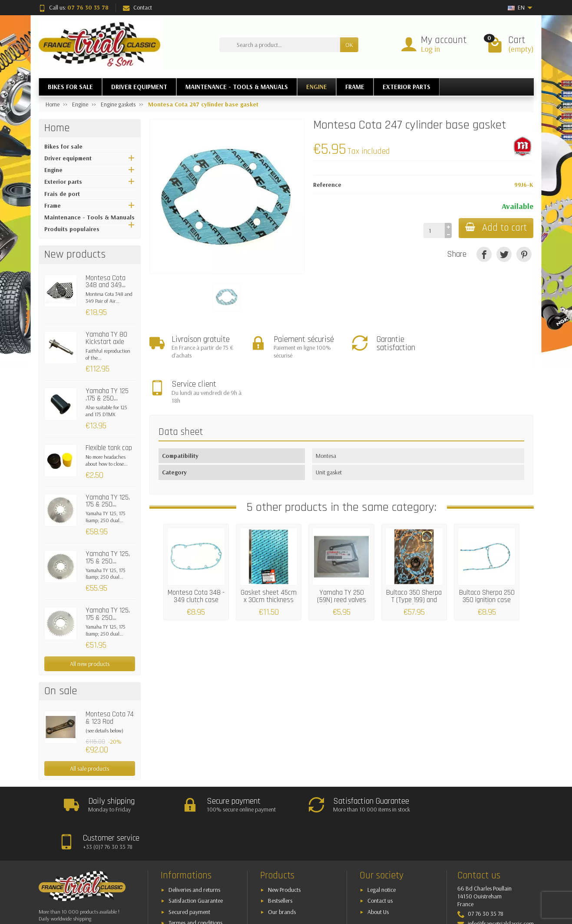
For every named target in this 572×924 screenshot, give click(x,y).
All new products (90, 664)
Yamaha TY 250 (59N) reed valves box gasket (342, 555)
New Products (284, 853)
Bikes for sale (63, 146)
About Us (378, 875)
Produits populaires (72, 229)
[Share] (484, 254)
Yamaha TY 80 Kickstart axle (106, 338)
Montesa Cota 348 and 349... (106, 282)
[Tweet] (504, 254)
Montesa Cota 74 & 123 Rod (110, 718)
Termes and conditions (195, 886)
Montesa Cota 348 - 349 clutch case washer (196, 555)
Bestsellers (280, 864)
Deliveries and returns (194, 853)
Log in (430, 49)
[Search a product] (280, 45)
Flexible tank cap (109, 448)
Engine (53, 170)
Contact (137, 7)
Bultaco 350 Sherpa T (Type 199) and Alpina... (414, 555)
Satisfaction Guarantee (196, 864)
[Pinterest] (524, 254)
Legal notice (382, 853)
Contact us (380, 864)
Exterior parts (63, 182)
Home (57, 128)
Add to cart (496, 228)
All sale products (89, 768)
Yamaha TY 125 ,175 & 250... (107, 395)
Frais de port (62, 194)
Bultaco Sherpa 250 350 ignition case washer (487, 555)
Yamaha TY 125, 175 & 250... (108, 501)
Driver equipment (68, 158)
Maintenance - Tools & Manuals (89, 217)
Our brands (282, 875)
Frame (53, 205)
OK (349, 45)
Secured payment (189, 875)
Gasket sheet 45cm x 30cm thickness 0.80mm (269, 555)
